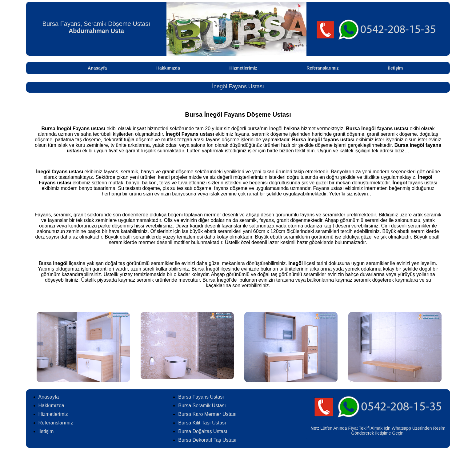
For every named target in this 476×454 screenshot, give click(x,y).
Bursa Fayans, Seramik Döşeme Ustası (96, 27)
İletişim (395, 68)
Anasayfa (97, 68)
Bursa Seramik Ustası (202, 406)
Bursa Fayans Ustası (201, 397)
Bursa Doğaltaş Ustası (203, 431)
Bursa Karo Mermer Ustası (207, 414)
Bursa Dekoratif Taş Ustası (207, 440)
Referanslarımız (322, 68)
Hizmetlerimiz (243, 68)
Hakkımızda (168, 68)
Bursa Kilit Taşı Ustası (202, 423)
